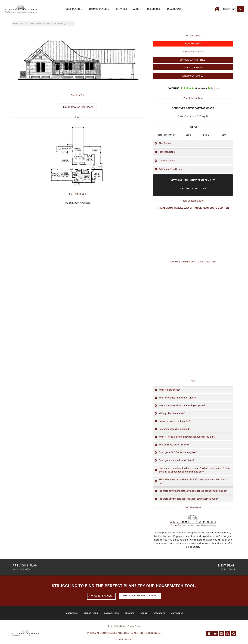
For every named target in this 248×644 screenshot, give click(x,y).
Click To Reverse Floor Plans (77, 107)
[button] (193, 88)
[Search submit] (241, 9)
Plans (25, 24)
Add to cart (193, 44)
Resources (159, 613)
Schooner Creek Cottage (193, 189)
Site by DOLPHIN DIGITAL (124, 639)
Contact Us (177, 613)
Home (16, 24)
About (144, 613)
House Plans (36, 24)
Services (130, 613)
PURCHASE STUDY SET (193, 76)
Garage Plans (111, 613)
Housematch (71, 613)
